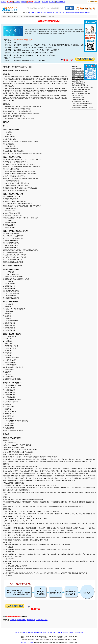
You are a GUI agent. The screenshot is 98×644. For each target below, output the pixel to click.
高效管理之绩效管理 (77, 95)
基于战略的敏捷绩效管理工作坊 (80, 101)
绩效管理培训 (27, 16)
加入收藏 (65, 633)
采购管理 (50, 13)
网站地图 (52, 633)
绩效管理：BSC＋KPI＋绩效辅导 (81, 73)
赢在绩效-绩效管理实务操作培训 (80, 85)
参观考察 (32, 13)
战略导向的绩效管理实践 (78, 97)
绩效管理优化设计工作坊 (78, 83)
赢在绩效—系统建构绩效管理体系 (81, 93)
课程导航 (37, 2)
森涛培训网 (13, 16)
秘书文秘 (61, 13)
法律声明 (24, 633)
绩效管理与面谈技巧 (77, 69)
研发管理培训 (36, 16)
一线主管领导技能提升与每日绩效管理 (82, 103)
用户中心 (71, 633)
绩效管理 (82, 13)
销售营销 (76, 13)
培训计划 (45, 2)
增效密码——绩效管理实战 (79, 71)
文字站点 (59, 633)
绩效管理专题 (21, 620)
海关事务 (55, 13)
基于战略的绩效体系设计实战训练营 (81, 89)
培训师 (24, 2)
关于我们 (17, 633)
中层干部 (38, 13)
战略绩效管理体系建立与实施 (80, 105)
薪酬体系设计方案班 (77, 81)
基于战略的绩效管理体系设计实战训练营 (83, 107)
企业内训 (17, 2)
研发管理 (44, 13)
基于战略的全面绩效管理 (78, 77)
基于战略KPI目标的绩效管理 (79, 91)
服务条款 (30, 633)
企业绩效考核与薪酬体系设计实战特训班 (83, 79)
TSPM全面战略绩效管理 (78, 99)
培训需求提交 (61, 2)
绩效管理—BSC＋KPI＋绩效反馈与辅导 (82, 87)
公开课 (3, 2)
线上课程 (52, 2)
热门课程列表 (38, 633)
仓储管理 (88, 13)
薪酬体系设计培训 (45, 16)
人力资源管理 (69, 13)
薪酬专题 (13, 620)
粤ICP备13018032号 (27, 643)
